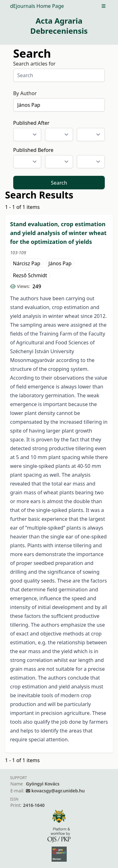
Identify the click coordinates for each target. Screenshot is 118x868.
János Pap (60, 263)
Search (59, 183)
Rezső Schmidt (30, 275)
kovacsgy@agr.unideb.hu (58, 791)
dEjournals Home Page (37, 6)
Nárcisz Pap (27, 263)
